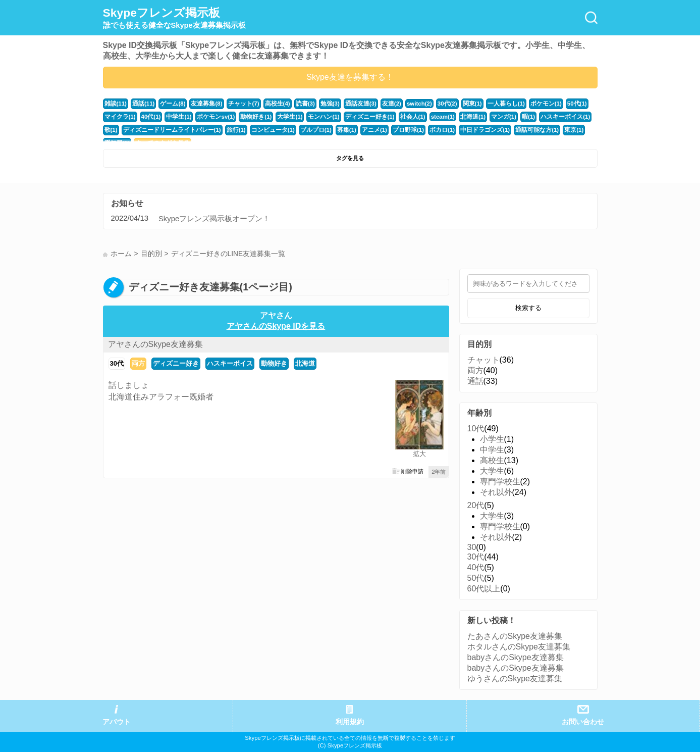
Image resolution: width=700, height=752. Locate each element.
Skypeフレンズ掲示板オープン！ (214, 219)
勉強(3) (318, 104)
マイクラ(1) (119, 117)
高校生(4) (269, 104)
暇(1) (507, 117)
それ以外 (496, 492)
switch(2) (404, 104)
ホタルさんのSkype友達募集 (519, 647)
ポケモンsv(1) (211, 117)
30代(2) (432, 104)
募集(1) (313, 130)
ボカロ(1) (404, 130)
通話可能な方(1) (493, 130)
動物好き (274, 363)
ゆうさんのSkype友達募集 (515, 679)
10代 (476, 429)
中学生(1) (175, 117)
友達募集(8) (202, 104)
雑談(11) (115, 104)
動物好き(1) (248, 117)
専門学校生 (500, 482)
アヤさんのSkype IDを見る (276, 326)
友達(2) (377, 104)
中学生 (492, 450)
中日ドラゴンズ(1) (444, 130)
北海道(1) (454, 117)
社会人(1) (396, 117)
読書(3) (295, 104)
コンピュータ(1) (244, 130)
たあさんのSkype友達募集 (515, 636)
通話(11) (142, 104)
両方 (138, 363)
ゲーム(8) (170, 104)
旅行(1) (209, 130)
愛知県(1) (554, 130)
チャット (483, 360)
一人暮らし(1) (488, 104)
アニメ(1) (340, 130)
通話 (475, 381)
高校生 (492, 460)
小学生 (492, 439)
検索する (528, 308)
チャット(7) (237, 104)
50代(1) (555, 104)
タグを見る (350, 158)
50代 (476, 578)
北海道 (305, 363)
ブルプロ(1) (284, 130)
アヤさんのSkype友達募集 (155, 344)
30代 (117, 363)
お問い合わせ (583, 722)
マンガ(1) (483, 117)
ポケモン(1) (525, 104)
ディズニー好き (176, 363)
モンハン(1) (312, 117)
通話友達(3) (348, 104)
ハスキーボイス (230, 363)
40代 (476, 567)
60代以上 (484, 589)
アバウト (117, 722)
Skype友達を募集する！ (350, 77)
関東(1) (456, 104)
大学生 (492, 471)
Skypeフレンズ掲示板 (174, 18)
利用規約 (350, 722)
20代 (476, 505)
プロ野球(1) (372, 130)
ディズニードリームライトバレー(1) (150, 130)
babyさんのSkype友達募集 (516, 657)
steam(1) (425, 117)
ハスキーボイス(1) (542, 117)
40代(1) (148, 117)
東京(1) (527, 130)
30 (472, 547)
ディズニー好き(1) (356, 117)
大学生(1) (280, 117)
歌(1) (577, 117)
